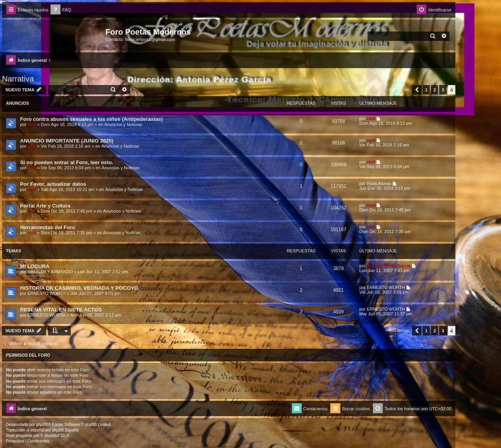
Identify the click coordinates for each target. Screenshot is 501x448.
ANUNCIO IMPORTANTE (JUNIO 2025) (67, 141)
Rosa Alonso (379, 183)
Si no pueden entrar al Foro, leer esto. (67, 162)
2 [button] (434, 90)
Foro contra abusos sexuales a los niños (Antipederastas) (92, 119)
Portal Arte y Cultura (45, 206)
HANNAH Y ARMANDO (50, 272)
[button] (417, 90)
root (32, 124)
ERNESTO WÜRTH (47, 293)
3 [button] (443, 90)
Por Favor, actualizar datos (53, 184)
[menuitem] (61, 10)
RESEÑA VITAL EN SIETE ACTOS (61, 310)
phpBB (42, 425)
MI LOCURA (35, 266)
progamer (24, 436)
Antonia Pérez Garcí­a (389, 266)
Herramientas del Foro (48, 227)
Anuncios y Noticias (123, 124)
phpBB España (65, 430)
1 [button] (426, 90)
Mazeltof (52, 436)
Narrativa (18, 79)
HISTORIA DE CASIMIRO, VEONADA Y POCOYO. (80, 288)
